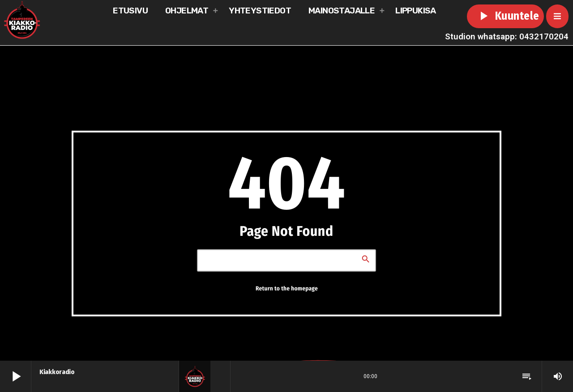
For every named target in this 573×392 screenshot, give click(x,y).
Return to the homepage (287, 289)
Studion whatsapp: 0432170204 (507, 36)
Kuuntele (505, 16)
